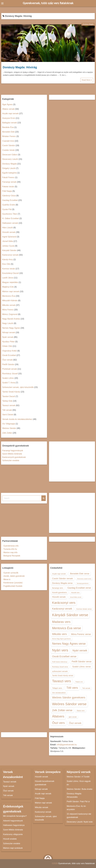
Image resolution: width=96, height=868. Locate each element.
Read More (87, 80)
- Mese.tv (6, 579)
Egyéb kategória (9, 173)
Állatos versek (8, 109)
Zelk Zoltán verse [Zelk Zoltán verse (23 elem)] (62, 710)
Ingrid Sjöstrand (9, 237)
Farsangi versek (9, 182)
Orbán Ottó (7, 346)
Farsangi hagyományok (13, 451)
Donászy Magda (88, 24)
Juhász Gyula (8, 246)
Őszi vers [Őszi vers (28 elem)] (58, 723)
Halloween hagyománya (14, 825)
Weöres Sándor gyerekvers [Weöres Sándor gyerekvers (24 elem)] (69, 697)
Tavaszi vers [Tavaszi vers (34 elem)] (62, 681)
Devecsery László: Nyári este (80, 822)
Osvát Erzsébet (9, 355)
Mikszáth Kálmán (10, 301)
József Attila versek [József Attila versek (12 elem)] (76, 597)
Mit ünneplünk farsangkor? (15, 816)
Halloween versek (10, 223)
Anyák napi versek (10, 113)
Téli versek (7, 410)
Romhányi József (10, 374)
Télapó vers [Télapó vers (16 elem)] (57, 688)
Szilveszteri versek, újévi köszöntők (18, 387)
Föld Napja (7, 191)
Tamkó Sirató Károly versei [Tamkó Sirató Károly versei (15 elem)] (63, 675)
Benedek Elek (8, 132)
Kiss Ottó (6, 264)
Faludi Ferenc (8, 177)
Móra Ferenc (8, 310)
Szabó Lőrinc (8, 378)
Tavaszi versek (9, 405)
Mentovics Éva (9, 296)
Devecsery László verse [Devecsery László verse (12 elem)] (84, 579)
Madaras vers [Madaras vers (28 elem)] (61, 622)
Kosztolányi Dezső (10, 273)
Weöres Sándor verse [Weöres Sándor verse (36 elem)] (69, 704)
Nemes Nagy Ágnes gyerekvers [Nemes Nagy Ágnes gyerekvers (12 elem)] (61, 639)
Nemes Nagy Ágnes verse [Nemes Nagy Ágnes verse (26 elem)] (69, 644)
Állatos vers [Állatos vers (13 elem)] (81, 711)
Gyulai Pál (7, 209)
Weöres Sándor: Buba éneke (80, 789)
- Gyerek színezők (10, 573)
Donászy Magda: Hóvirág (20, 67)
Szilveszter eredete (11, 460)
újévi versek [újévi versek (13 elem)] (73, 717)
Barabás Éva (8, 127)
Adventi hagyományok (13, 821)
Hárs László (7, 228)
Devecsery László (10, 159)
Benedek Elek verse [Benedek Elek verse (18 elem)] (80, 574)
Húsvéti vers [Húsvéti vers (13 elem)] (75, 593)
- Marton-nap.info (10, 552)
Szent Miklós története (12, 454)
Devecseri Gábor (10, 155)
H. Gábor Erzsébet (11, 218)
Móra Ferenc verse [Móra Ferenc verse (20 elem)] (81, 634)
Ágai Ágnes (7, 104)
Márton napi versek (11, 291)
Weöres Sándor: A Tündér (78, 777)
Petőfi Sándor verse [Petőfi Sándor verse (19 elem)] (82, 662)
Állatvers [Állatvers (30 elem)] (58, 716)
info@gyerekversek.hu (67, 745)
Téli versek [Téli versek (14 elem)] (86, 688)
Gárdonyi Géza (9, 196)
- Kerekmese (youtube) (12, 583)
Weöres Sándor (9, 428)
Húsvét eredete (10, 839)
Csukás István (8, 150)
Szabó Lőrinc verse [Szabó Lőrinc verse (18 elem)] (81, 667)
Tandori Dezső (9, 396)
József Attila (8, 241)
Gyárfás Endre (9, 205)
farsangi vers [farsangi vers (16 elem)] (58, 588)
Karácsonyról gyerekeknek (14, 457)
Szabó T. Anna (9, 383)
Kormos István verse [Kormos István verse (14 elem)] (84, 609)
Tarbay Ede (7, 401)
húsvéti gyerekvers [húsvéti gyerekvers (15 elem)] (59, 592)
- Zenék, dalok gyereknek (13, 576)
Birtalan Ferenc (9, 136)
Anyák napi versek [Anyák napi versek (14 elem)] (59, 574)
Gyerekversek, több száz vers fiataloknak (48, 3)
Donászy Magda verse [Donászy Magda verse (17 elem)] (62, 583)
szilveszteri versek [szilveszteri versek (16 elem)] (60, 671)
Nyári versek (8, 337)
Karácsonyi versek (10, 255)
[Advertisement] (72, 462)
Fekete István (8, 187)
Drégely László (9, 168)
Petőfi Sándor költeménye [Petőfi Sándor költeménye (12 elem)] (60, 662)
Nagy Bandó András (11, 319)
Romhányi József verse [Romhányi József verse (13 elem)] (60, 667)
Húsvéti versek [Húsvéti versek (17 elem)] (59, 597)
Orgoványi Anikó (10, 351)
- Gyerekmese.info (10, 546)
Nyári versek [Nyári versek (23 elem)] (80, 650)
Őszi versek (7, 360)
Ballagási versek (10, 123)
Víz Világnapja (9, 424)
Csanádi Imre (8, 141)
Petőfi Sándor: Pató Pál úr (78, 802)
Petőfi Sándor (8, 364)
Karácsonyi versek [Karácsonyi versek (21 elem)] (62, 609)
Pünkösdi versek (10, 369)
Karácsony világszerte (13, 834)
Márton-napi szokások (13, 848)
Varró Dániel (8, 415)
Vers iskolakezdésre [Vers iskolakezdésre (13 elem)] (59, 693)
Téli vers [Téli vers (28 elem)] (72, 688)
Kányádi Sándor (9, 250)
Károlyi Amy (7, 260)
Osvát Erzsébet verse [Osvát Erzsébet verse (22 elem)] (64, 656)
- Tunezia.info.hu (10, 549)
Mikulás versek (9, 305)
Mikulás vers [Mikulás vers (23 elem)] (59, 634)
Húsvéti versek (9, 232)
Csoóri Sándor (9, 145)
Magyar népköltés (10, 282)
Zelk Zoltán (7, 433)
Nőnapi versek (9, 332)
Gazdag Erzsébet (10, 200)
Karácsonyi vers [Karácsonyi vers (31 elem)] (64, 603)
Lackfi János (8, 278)
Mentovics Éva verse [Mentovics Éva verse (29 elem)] (67, 628)
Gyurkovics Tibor (10, 214)
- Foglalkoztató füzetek (12, 586)
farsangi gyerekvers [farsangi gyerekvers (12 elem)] (83, 583)
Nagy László (8, 323)
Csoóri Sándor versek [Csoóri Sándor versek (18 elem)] (62, 578)
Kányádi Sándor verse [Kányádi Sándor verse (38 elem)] (70, 615)
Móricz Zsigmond (10, 314)
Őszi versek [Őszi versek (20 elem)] (75, 723)
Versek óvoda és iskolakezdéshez (17, 419)
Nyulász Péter (8, 342)
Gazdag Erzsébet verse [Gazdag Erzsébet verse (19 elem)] (79, 588)
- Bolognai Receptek (11, 556)
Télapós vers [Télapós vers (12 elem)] (79, 682)
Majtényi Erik (8, 287)
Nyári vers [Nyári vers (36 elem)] (60, 650)
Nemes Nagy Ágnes (11, 328)
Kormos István (9, 269)
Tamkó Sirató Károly (11, 392)
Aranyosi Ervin (9, 118)
